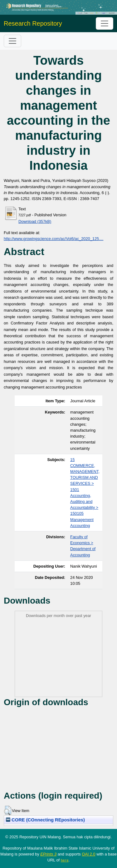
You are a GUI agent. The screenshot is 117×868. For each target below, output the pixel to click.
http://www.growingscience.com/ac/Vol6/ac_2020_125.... (54, 239)
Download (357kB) (35, 221)
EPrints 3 (48, 854)
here (65, 860)
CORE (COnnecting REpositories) (45, 820)
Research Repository (33, 23)
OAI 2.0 (88, 854)
